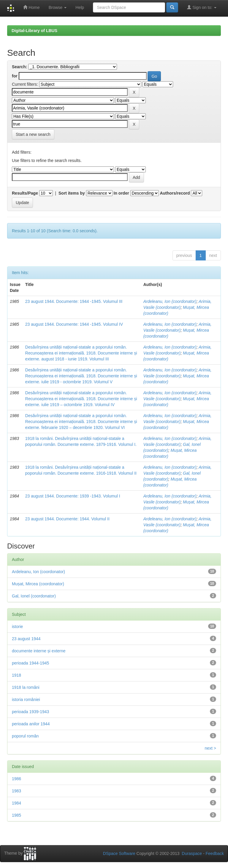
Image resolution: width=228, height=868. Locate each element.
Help (80, 7)
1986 (16, 779)
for (15, 76)
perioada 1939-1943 (30, 712)
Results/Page (25, 193)
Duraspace (192, 853)
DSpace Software (119, 853)
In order (121, 193)
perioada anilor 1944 (31, 724)
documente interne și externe (39, 651)
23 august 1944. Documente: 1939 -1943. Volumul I (73, 496)
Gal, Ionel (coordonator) (34, 596)
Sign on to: (202, 7)
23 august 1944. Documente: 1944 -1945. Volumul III (74, 301)
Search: (19, 67)
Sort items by (72, 193)
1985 (16, 815)
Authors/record (175, 193)
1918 (16, 675)
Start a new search (33, 134)
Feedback (215, 853)
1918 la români (26, 687)
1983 (16, 791)
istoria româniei (26, 700)
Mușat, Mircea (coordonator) (38, 584)
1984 (16, 803)
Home (31, 7)
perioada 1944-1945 (30, 663)
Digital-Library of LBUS (34, 31)
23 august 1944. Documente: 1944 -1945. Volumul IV (74, 324)
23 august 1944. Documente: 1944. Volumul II (67, 519)
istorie (17, 627)
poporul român (25, 736)
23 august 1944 (26, 639)
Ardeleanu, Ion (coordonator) (170, 301)
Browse (58, 7)
